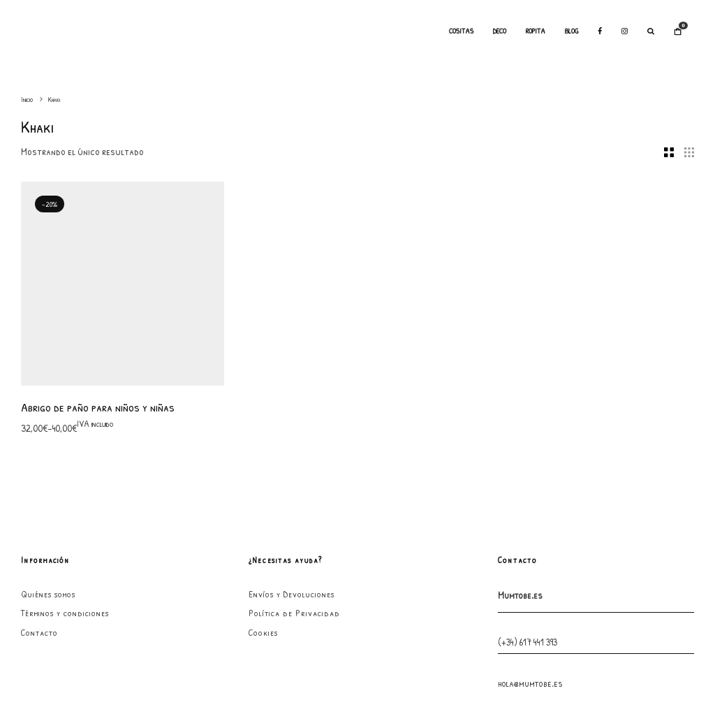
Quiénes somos (48, 402)
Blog (572, 31)
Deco (500, 31)
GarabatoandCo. (457, 693)
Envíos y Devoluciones (292, 402)
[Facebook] (600, 31)
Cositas (461, 31)
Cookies (263, 440)
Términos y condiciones (65, 421)
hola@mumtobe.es (530, 491)
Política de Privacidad (294, 421)
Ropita (536, 31)
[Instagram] (625, 31)
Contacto (39, 440)
